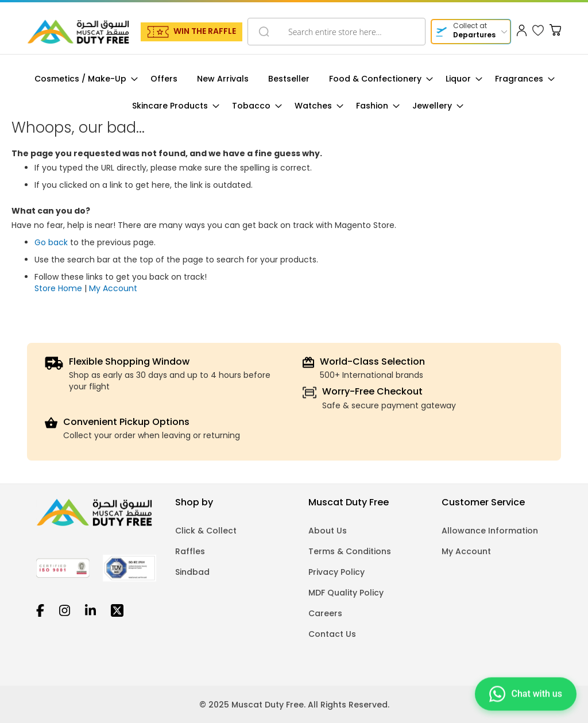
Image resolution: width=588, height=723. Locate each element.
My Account (113, 288)
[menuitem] (83, 79)
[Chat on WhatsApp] (526, 693)
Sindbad (192, 572)
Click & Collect (206, 531)
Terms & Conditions (350, 551)
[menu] (294, 92)
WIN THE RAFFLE (205, 31)
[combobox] (336, 32)
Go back (51, 242)
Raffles (190, 551)
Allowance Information (490, 531)
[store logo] (78, 32)
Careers (325, 613)
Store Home (58, 288)
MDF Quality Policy (346, 593)
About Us (328, 531)
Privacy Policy (336, 572)
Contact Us (332, 634)
